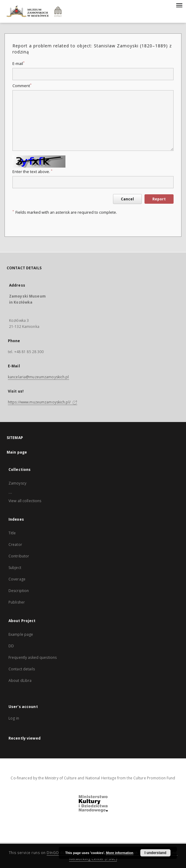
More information (120, 853)
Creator (15, 545)
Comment (22, 86)
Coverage (17, 579)
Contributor (19, 556)
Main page (17, 452)
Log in (14, 718)
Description (19, 591)
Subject (15, 568)
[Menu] (179, 5)
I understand (155, 853)
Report (159, 199)
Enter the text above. (32, 172)
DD (11, 646)
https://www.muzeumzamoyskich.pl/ (43, 402)
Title (12, 533)
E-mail (18, 64)
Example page (21, 634)
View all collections (25, 501)
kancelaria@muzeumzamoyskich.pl (38, 377)
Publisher (17, 602)
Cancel (127, 199)
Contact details (22, 669)
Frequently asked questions (33, 657)
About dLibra (20, 681)
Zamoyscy (17, 483)
